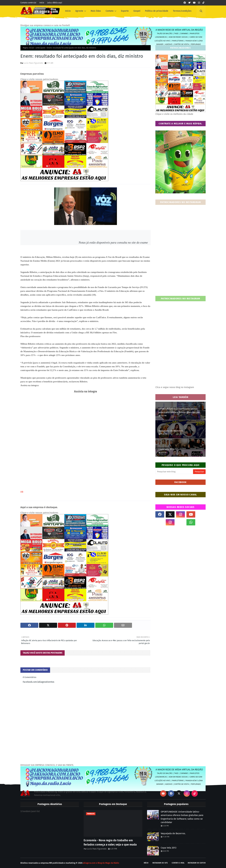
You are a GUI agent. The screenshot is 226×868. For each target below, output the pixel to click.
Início (42, 3)
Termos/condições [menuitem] (182, 11)
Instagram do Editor (197, 863)
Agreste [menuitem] (79, 11)
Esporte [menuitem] (125, 11)
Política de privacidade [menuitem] (157, 11)
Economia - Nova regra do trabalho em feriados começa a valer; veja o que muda (110, 842)
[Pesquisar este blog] (174, 472)
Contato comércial (28, 3)
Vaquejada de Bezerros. (171, 431)
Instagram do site (160, 863)
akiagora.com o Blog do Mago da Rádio (101, 863)
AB (22, 492)
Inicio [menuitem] (68, 11)
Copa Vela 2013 (166, 449)
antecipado (40, 48)
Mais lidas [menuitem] (96, 11)
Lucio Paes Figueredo (33, 63)
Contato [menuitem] (110, 11)
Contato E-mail (178, 863)
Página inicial (28, 48)
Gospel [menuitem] (137, 11)
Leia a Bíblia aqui (55, 3)
